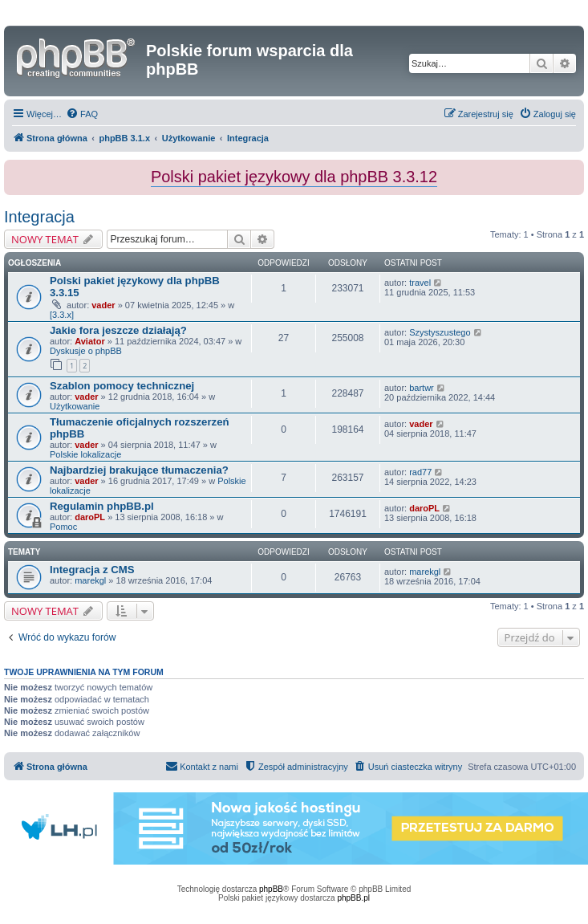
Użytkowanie (75, 406)
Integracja (39, 217)
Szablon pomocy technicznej (122, 386)
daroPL (90, 517)
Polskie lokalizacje (85, 454)
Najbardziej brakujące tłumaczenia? (139, 470)
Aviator (90, 341)
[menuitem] (82, 114)
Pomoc (63, 527)
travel (420, 283)
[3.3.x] (62, 315)
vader (103, 305)
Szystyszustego (440, 332)
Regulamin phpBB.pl (102, 506)
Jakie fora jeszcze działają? (118, 330)
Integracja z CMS (92, 570)
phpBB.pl (353, 898)
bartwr (422, 388)
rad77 (420, 472)
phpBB (271, 889)
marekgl (90, 580)
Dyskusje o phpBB (86, 351)
